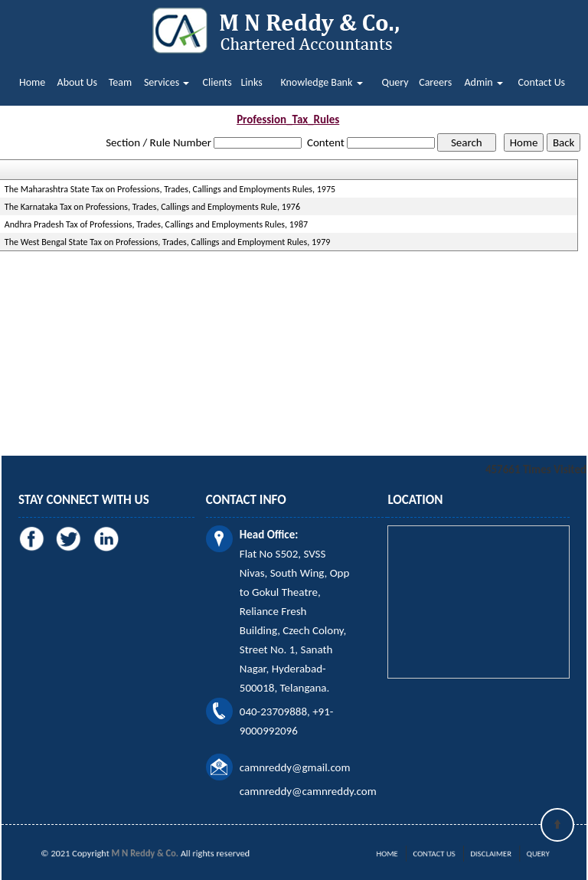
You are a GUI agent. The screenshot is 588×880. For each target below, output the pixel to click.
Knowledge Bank (321, 82)
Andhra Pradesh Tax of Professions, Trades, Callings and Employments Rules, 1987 (156, 224)
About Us (78, 82)
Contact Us (542, 82)
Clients (217, 82)
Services (167, 82)
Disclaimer (483, 854)
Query (395, 82)
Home (32, 82)
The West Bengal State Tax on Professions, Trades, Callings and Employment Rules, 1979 (167, 242)
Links (251, 82)
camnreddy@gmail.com (295, 767)
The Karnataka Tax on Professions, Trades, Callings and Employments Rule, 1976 (152, 207)
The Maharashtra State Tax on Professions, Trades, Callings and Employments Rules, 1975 (170, 189)
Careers (435, 82)
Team (120, 82)
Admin (484, 82)
